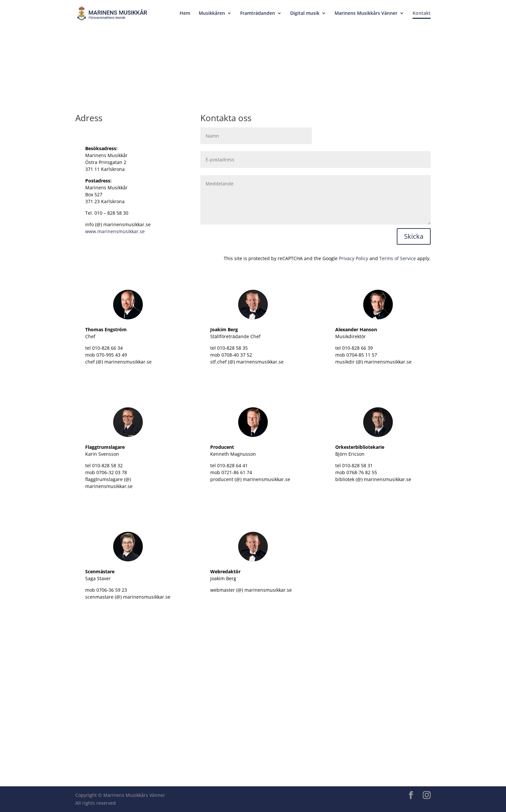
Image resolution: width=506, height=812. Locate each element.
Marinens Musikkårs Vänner (366, 14)
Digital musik (305, 14)
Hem (185, 14)
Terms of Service (398, 258)
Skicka (414, 236)
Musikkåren (212, 14)
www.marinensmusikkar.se (115, 231)
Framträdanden (258, 14)
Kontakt (422, 14)
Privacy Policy (354, 258)
